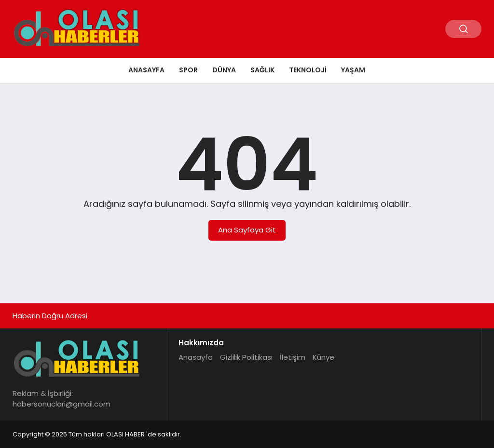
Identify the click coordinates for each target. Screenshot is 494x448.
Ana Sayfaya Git (247, 230)
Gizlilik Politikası (246, 357)
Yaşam (353, 70)
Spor (188, 70)
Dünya (224, 70)
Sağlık (262, 70)
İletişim (293, 357)
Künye (323, 357)
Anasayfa (146, 70)
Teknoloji (308, 70)
